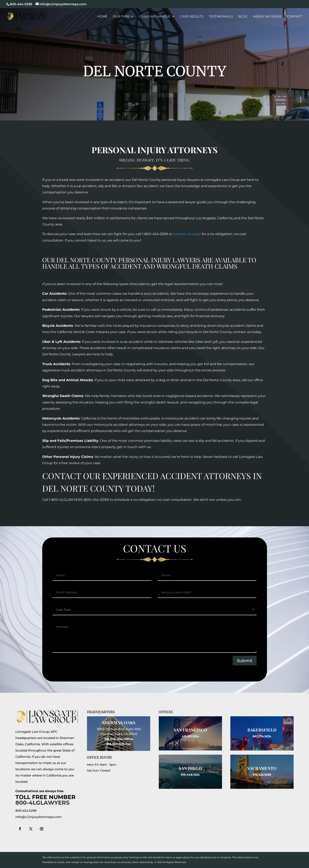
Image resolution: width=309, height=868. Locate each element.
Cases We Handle (155, 17)
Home (102, 17)
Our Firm (121, 17)
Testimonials (221, 17)
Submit (245, 661)
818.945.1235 (116, 744)
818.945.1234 (114, 739)
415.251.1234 (190, 736)
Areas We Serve (267, 17)
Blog (243, 17)
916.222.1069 (262, 775)
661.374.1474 (262, 736)
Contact (295, 17)
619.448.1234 (190, 775)
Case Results (192, 17)
